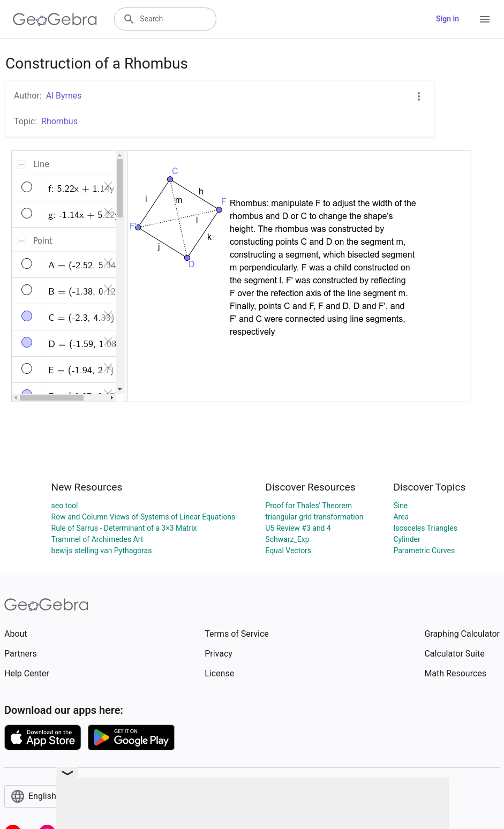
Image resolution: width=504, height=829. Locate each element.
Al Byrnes (64, 96)
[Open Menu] (485, 19)
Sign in (447, 19)
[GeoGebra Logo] (55, 19)
